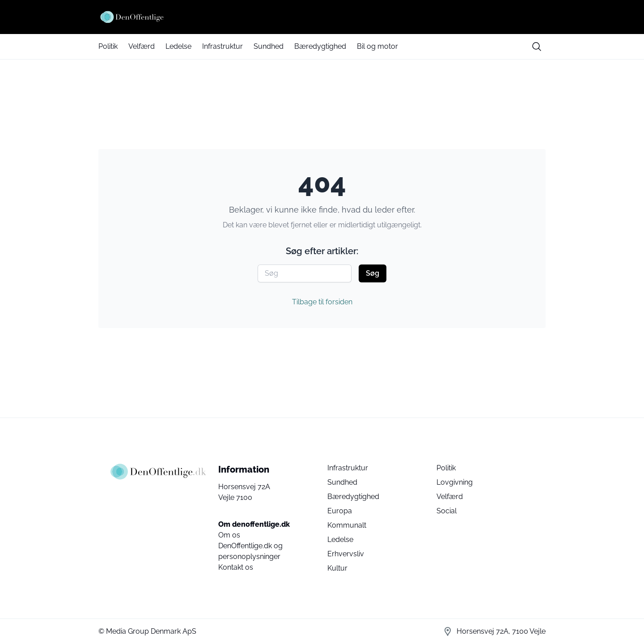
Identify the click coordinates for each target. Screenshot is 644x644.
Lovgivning (455, 482)
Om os (229, 535)
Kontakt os (236, 567)
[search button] (537, 47)
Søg (373, 273)
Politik (108, 46)
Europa (340, 511)
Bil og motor (377, 46)
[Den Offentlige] (322, 17)
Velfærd (142, 46)
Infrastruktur (222, 46)
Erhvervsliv (346, 554)
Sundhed (269, 46)
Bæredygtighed (320, 46)
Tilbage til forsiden (322, 302)
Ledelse (178, 46)
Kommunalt (347, 525)
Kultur (337, 568)
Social (447, 511)
